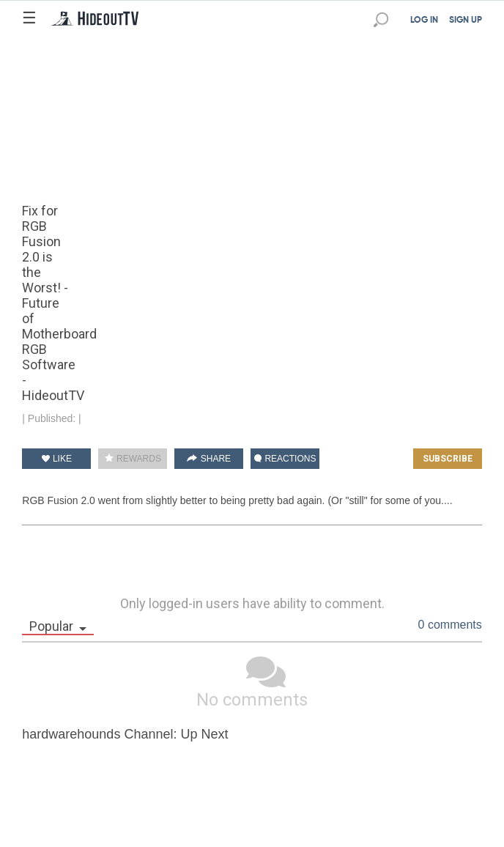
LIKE (57, 459)
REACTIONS (285, 459)
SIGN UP (466, 21)
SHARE (209, 459)
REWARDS (133, 459)
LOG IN (424, 21)
